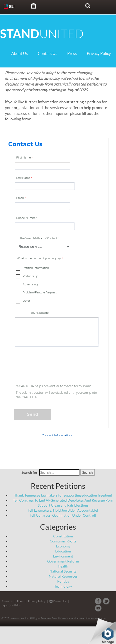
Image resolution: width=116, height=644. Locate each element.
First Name (23, 158)
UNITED (42, 34)
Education (63, 551)
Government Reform (63, 561)
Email (20, 198)
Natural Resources (63, 576)
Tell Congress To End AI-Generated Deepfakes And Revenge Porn (63, 500)
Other (26, 301)
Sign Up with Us (11, 605)
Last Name (23, 178)
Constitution (63, 536)
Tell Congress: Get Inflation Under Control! (63, 515)
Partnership (30, 276)
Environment (63, 556)
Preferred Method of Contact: (39, 238)
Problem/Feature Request (40, 293)
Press (72, 53)
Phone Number (26, 218)
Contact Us (47, 53)
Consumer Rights (63, 541)
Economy (63, 546)
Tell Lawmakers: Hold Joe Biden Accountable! (63, 510)
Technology (63, 586)
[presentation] (52, 366)
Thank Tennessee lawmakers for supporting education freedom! (63, 495)
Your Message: (40, 313)
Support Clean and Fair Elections (63, 505)
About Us (19, 53)
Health (63, 566)
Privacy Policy (99, 53)
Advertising (30, 285)
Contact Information (57, 435)
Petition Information (36, 268)
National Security (63, 571)
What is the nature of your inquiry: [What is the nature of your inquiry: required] (39, 258)
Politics (63, 581)
